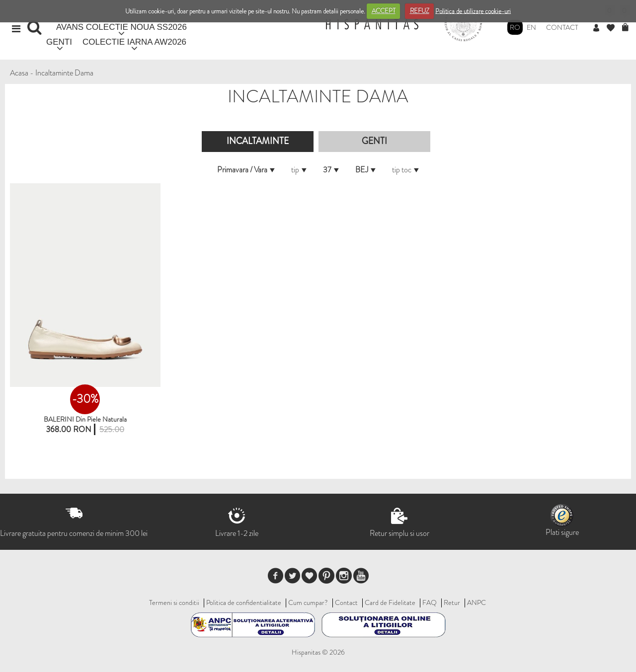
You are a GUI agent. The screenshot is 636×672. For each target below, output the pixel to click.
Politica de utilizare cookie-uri (473, 11)
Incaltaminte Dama (64, 73)
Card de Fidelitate (390, 602)
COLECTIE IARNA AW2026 (134, 42)
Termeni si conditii (174, 602)
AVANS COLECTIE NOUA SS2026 (121, 27)
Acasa (19, 73)
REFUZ (420, 11)
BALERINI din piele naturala (85, 419)
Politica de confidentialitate (244, 602)
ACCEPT (384, 11)
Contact (562, 27)
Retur (452, 602)
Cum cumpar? (308, 602)
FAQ (430, 602)
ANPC (477, 602)
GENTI (59, 42)
